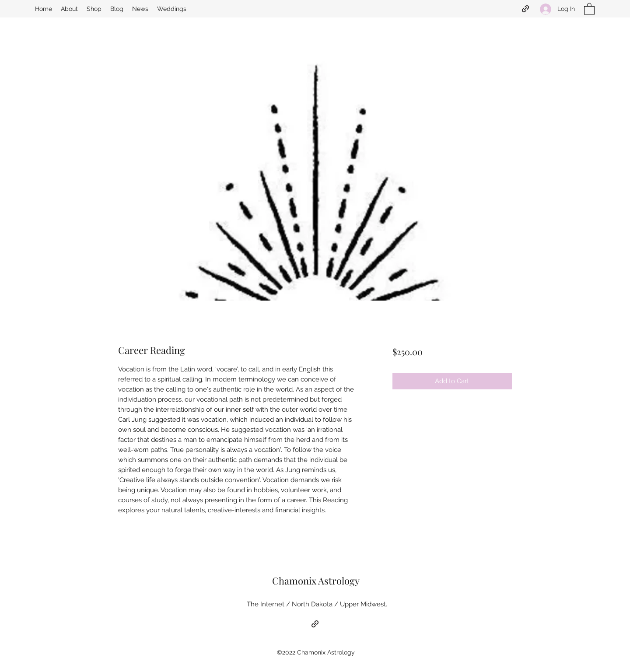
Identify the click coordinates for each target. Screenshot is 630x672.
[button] (589, 9)
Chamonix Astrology (316, 581)
